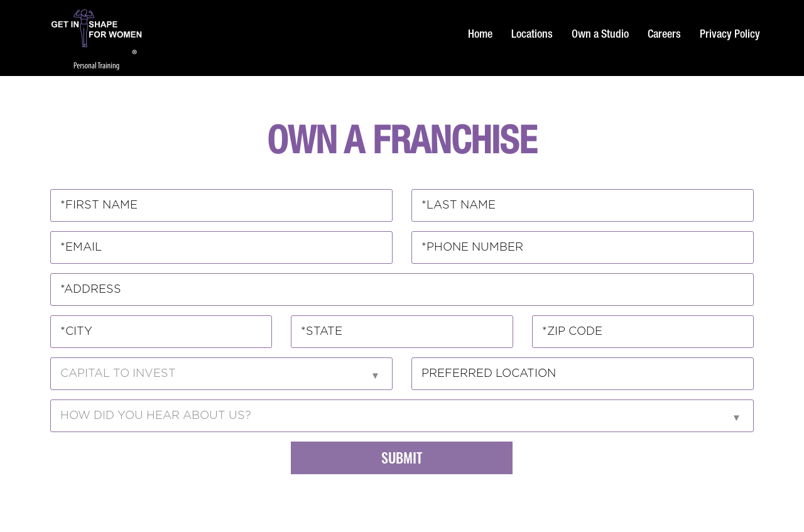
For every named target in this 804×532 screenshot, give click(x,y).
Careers (664, 35)
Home (480, 35)
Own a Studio (600, 35)
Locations (532, 35)
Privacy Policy (730, 35)
